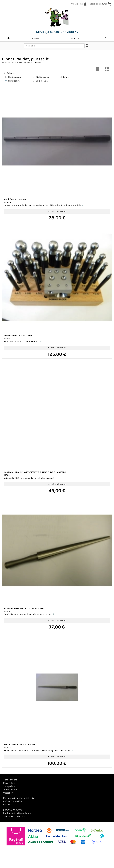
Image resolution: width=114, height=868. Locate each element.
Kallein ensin (40, 81)
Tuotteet (36, 38)
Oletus (64, 77)
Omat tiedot (79, 4)
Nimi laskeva (13, 81)
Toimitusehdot (11, 790)
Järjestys (9, 73)
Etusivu (5, 62)
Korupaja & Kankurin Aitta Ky (57, 32)
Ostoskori (76, 38)
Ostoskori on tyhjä (101, 4)
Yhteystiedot (10, 786)
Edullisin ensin (41, 77)
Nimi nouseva (13, 77)
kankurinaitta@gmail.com (17, 813)
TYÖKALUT (14, 62)
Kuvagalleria (10, 783)
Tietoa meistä (10, 780)
